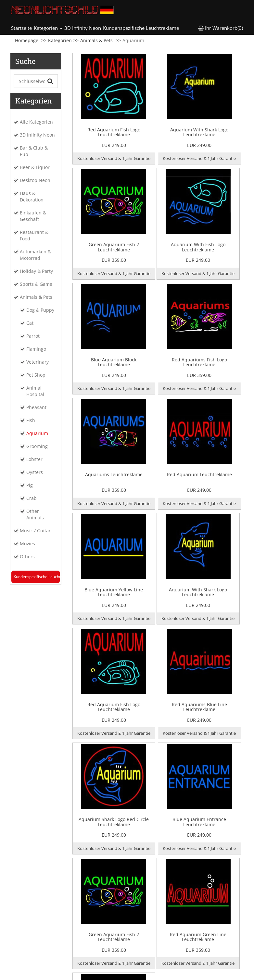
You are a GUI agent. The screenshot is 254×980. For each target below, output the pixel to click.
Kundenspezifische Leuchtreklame (141, 28)
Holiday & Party (36, 271)
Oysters (35, 472)
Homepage (27, 40)
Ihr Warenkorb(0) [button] (221, 28)
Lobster (34, 459)
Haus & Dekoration (32, 196)
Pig (30, 485)
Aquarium (37, 433)
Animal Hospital (35, 391)
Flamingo (36, 349)
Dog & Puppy (40, 310)
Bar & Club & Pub (34, 151)
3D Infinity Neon (83, 28)
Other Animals (35, 514)
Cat (30, 323)
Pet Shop (36, 375)
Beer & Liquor (35, 167)
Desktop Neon (35, 180)
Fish (31, 420)
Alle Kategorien (36, 122)
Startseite (22, 28)
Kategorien (60, 40)
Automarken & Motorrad (35, 255)
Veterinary (38, 362)
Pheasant (36, 407)
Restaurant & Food (34, 235)
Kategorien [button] (48, 28)
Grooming (37, 446)
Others (27, 557)
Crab (32, 498)
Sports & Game (36, 284)
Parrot (33, 336)
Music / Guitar (35, 531)
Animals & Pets (96, 40)
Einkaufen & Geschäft (33, 216)
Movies (27, 544)
